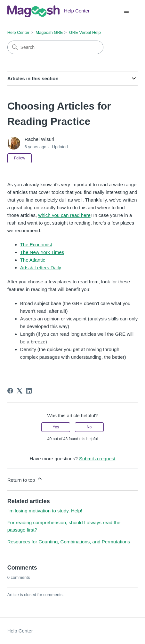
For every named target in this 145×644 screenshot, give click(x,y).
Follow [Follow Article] (20, 158)
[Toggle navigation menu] (126, 11)
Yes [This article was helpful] (56, 427)
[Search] (55, 47)
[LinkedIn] (29, 391)
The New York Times (42, 252)
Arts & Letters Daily (41, 268)
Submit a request (97, 459)
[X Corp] (20, 391)
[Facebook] (10, 391)
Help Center (18, 32)
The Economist (36, 245)
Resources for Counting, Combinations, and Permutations (69, 542)
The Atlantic (33, 260)
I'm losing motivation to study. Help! (45, 511)
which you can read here (64, 215)
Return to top (25, 479)
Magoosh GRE (49, 32)
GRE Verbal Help (85, 32)
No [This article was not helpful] (89, 427)
